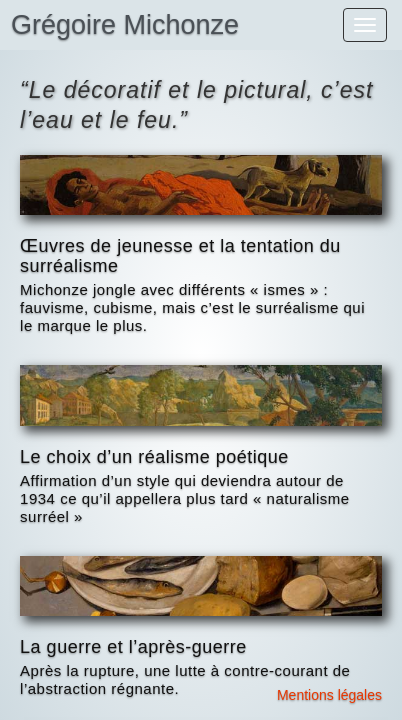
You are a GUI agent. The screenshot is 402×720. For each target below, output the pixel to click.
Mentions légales (329, 695)
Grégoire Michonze (125, 25)
